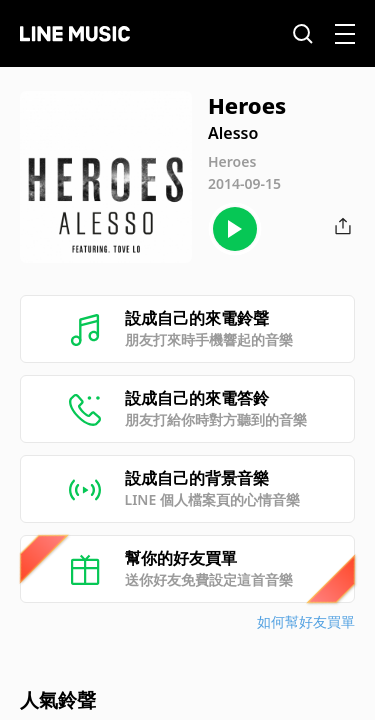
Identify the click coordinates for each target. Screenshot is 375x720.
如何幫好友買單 (306, 621)
